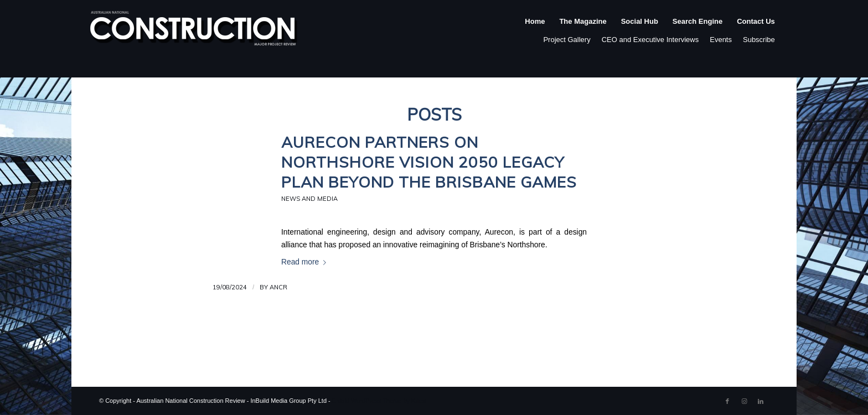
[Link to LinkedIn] (761, 401)
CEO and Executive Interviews (650, 40)
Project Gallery (567, 40)
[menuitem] (535, 33)
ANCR (278, 287)
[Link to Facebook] (727, 401)
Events (721, 40)
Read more (306, 262)
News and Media (309, 199)
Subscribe (759, 40)
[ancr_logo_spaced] (194, 33)
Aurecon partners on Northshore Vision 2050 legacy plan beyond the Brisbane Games (429, 162)
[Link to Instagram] (744, 401)
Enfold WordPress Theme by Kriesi (379, 401)
